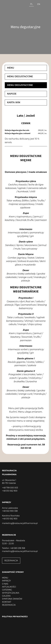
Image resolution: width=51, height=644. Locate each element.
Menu (11, 68)
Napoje (12, 94)
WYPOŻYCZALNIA (11, 593)
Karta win (14, 102)
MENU (5, 578)
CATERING (7, 590)
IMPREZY (6, 581)
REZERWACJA (11, 561)
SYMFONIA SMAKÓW (12, 599)
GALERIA (6, 596)
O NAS (5, 584)
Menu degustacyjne (20, 76)
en (39, 4)
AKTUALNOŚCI (9, 587)
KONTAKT (7, 602)
